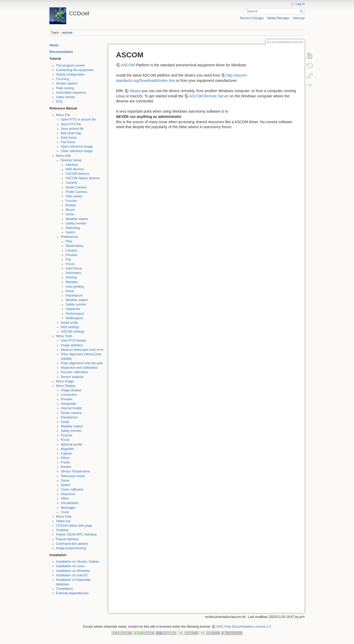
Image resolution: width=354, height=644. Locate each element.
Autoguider (69, 404)
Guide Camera (76, 187)
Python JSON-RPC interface (76, 535)
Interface (72, 165)
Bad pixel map (71, 133)
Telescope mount (73, 476)
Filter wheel (74, 196)
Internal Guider (71, 408)
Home (54, 45)
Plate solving (65, 88)
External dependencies (72, 593)
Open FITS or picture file (78, 119)
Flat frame (68, 142)
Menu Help (64, 517)
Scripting (62, 530)
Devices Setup (71, 160)
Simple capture (67, 83)
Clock (65, 512)
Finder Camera (76, 192)
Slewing (71, 277)
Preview (71, 255)
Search (302, 11)
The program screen (70, 66)
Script (65, 422)
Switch (70, 232)
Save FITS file (71, 124)
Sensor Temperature (75, 471)
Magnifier (67, 449)
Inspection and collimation (79, 368)
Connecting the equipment (75, 70)
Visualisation (70, 503)
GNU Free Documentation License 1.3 (244, 627)
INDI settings (70, 327)
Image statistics (72, 345)
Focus (70, 264)
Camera (71, 183)
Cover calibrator (72, 490)
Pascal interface (67, 539)
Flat (68, 259)
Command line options (72, 544)
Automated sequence (71, 93)
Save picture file (72, 129)
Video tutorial (65, 97)
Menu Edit (63, 156)
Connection (69, 395)
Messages (68, 508)
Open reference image (77, 147)
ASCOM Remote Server (209, 96)
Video (65, 498)
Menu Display (66, 386)
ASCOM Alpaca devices (83, 178)
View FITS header (74, 341)
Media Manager (278, 18)
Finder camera (71, 413)
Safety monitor (76, 223)
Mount (70, 210)
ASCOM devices (77, 174)
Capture (67, 453)
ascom (67, 33)
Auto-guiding (75, 287)
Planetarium (74, 296)
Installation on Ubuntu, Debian (78, 562)
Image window (71, 390)
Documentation (61, 52)
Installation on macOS (72, 575)
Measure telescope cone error (82, 350)
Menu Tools (64, 336)
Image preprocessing (71, 548)
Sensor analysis (72, 377)
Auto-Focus (74, 268)
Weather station (77, 219)
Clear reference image (77, 151)
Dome (70, 214)
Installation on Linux (70, 566)
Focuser (71, 201)
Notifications (74, 318)
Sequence (73, 309)
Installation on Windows (73, 571)
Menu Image (65, 381)
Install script (69, 323)
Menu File (63, 115)
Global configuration (70, 74)
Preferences (69, 237)
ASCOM (128, 65)
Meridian (72, 282)
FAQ (59, 102)
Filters (65, 458)
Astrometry (73, 273)
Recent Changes (252, 18)
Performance (75, 314)
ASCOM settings (73, 332)
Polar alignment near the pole (82, 363)
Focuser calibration (74, 372)
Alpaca (135, 91)
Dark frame (69, 138)
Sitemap (299, 18)
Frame (65, 462)
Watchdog (73, 228)
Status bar (63, 521)
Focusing (63, 79)
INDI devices (75, 169)
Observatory (74, 246)
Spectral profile (72, 445)
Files (69, 241)
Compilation (65, 589)
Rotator (71, 205)
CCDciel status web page (74, 526)
